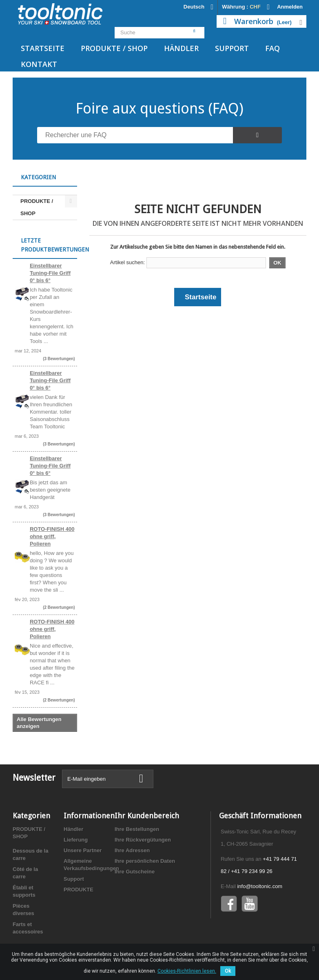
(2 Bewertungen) (59, 607)
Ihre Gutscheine (135, 872)
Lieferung (76, 840)
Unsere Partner (83, 850)
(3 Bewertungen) (59, 359)
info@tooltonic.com (260, 886)
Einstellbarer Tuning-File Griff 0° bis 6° (50, 273)
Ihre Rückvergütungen (143, 840)
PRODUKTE (79, 890)
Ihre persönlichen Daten (145, 861)
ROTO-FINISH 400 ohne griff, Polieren (52, 536)
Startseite (43, 48)
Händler (181, 48)
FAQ (272, 48)
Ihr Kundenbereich (147, 816)
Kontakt (39, 64)
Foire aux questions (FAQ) (160, 108)
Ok (228, 971)
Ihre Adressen (132, 850)
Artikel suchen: (127, 262)
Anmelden (290, 7)
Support (232, 48)
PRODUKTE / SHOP (114, 48)
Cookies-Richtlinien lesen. (187, 971)
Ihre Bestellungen (137, 829)
